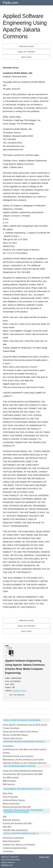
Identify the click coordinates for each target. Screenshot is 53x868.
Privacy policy (44, 857)
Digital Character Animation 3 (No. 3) (21, 833)
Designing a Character (13, 838)
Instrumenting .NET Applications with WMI (23, 774)
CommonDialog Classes (14, 800)
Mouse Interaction (11, 803)
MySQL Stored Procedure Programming (22, 720)
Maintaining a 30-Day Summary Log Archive (23, 759)
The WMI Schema (11, 777)
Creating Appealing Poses (15, 848)
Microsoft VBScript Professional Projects (24, 741)
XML (5, 817)
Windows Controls (11, 820)
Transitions (8, 851)
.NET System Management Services (20, 766)
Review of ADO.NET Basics (15, 735)
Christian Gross (19, 691)
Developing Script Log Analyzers (18, 756)
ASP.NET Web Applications (15, 830)
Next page (27, 57)
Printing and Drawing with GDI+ (18, 823)
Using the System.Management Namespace (23, 771)
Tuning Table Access (13, 738)
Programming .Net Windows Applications (23, 789)
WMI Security (9, 784)
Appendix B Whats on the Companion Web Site (25, 763)
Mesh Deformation (11, 841)
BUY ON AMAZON (17, 695)
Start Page (8, 793)
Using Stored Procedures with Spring (20, 731)
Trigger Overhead (11, 728)
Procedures (8, 746)
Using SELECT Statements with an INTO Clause (25, 725)
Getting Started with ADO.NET (17, 807)
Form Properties (10, 797)
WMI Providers (10, 781)
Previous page (26, 46)
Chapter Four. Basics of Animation (19, 845)
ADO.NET (7, 827)
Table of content (26, 52)
